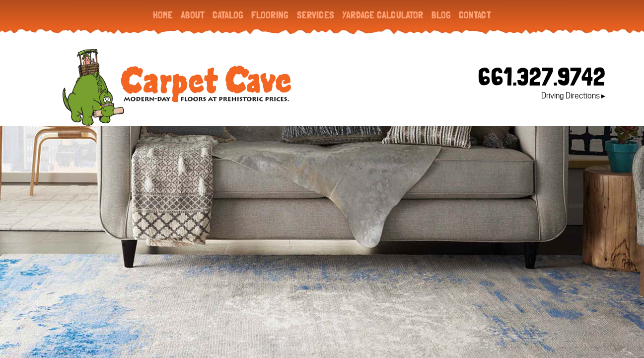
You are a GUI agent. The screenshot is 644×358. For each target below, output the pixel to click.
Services (315, 15)
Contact (475, 15)
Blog (441, 15)
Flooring (270, 15)
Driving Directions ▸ (573, 96)
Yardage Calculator (383, 15)
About (193, 15)
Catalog (228, 15)
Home (163, 15)
